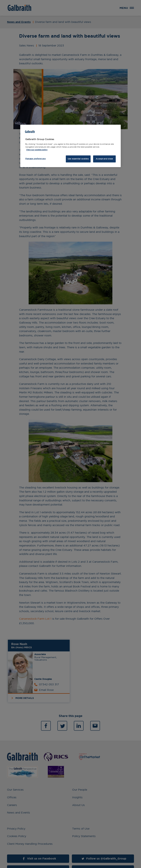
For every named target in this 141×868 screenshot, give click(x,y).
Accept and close (104, 159)
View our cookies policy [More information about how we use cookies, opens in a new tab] (37, 150)
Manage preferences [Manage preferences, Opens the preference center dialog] (35, 159)
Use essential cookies (78, 159)
